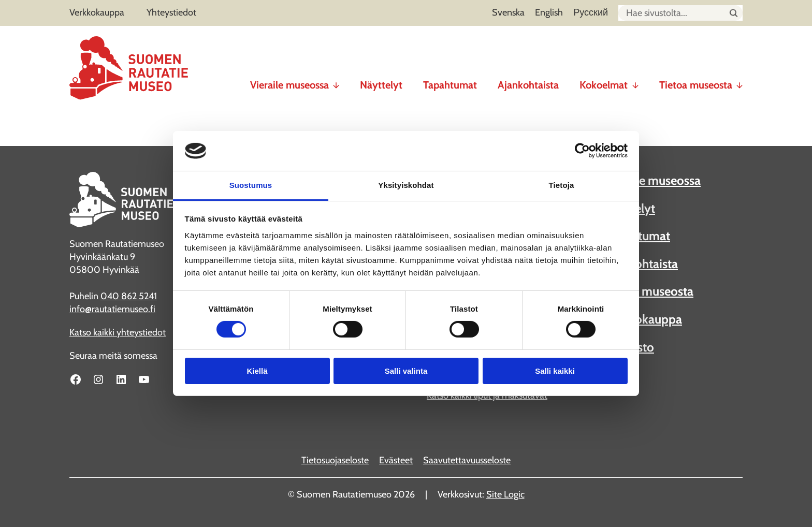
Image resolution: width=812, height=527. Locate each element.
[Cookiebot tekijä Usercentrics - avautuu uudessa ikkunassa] (582, 151)
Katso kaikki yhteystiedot (118, 332)
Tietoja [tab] (562, 185)
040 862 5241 (129, 296)
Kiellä (257, 371)
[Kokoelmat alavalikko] (635, 81)
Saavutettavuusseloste (467, 460)
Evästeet (396, 460)
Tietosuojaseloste (335, 460)
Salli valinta (406, 371)
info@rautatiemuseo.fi (112, 309)
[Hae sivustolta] (734, 13)
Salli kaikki (555, 371)
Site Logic (505, 494)
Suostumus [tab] (251, 185)
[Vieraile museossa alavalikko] (336, 81)
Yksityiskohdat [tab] (406, 185)
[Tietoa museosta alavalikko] (740, 81)
